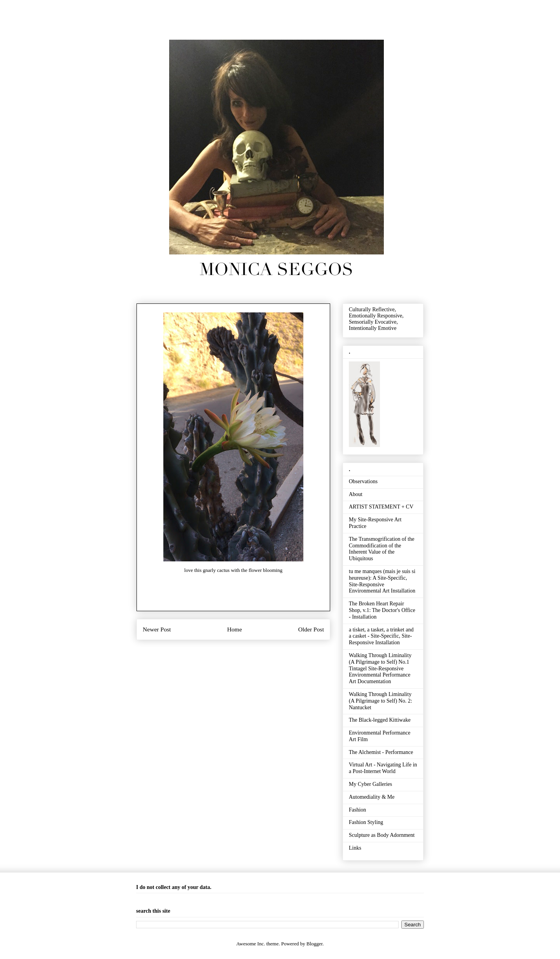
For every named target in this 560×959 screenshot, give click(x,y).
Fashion (357, 810)
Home (234, 629)
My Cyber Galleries (370, 784)
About (356, 494)
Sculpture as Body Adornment (382, 835)
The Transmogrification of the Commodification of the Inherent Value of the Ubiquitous (381, 549)
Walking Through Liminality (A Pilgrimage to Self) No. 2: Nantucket (381, 701)
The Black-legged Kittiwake (380, 720)
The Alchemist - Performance (381, 752)
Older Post (311, 629)
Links (355, 848)
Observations (363, 481)
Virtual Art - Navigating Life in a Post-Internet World (383, 768)
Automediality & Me (372, 797)
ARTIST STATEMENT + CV (381, 507)
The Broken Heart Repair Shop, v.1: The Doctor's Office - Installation (382, 610)
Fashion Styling (366, 822)
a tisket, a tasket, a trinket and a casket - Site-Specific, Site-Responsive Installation (381, 636)
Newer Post (157, 629)
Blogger (314, 944)
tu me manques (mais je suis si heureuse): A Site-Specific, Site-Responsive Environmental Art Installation (382, 581)
